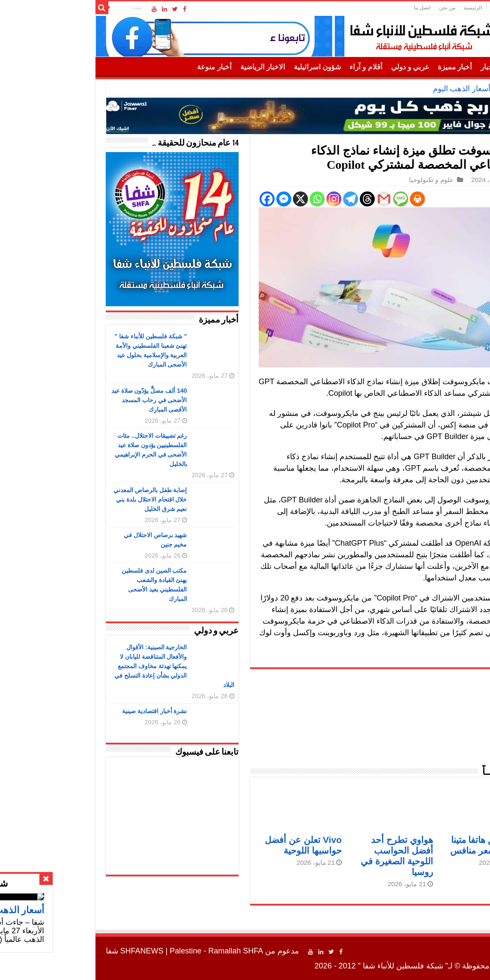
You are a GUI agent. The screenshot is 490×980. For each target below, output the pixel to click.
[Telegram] (276, 199)
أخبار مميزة (381, 67)
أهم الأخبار (422, 67)
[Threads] (293, 199)
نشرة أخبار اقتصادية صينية (81, 711)
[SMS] (327, 199)
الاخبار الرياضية (189, 67)
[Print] (343, 199)
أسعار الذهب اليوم (388, 89)
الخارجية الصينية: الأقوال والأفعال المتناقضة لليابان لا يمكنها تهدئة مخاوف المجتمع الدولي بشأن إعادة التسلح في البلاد (100, 666)
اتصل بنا (348, 8)
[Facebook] (193, 199)
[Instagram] (260, 199)
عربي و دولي (336, 67)
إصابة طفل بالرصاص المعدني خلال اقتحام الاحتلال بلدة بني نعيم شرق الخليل (76, 499)
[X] (226, 199)
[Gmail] (310, 199)
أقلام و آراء (292, 67)
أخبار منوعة (140, 67)
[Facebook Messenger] (210, 199)
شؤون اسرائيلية (243, 67)
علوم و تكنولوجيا (357, 180)
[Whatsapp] (243, 199)
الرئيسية (399, 8)
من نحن (373, 8)
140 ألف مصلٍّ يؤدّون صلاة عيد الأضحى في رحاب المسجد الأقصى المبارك (75, 400)
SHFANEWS (68, 951)
